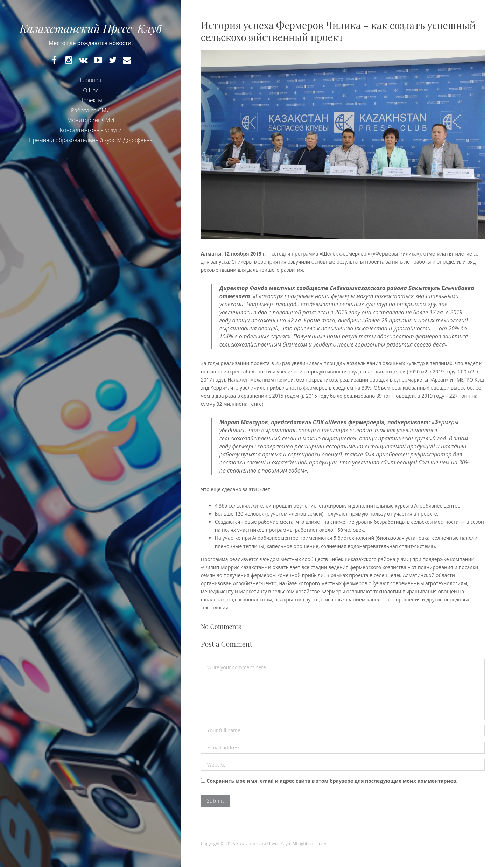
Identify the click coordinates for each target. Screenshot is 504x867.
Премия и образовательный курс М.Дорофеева (91, 140)
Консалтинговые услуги (91, 130)
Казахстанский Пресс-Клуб (91, 28)
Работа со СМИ (91, 110)
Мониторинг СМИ (91, 120)
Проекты (91, 100)
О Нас (91, 90)
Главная (91, 80)
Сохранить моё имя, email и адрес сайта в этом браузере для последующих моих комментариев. (332, 781)
